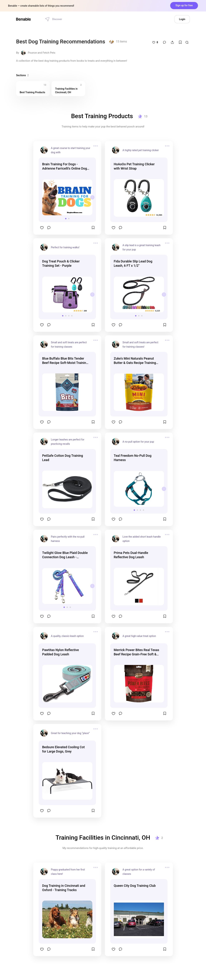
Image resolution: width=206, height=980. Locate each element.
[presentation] (92, 197)
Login (182, 19)
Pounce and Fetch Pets (41, 53)
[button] (66, 219)
